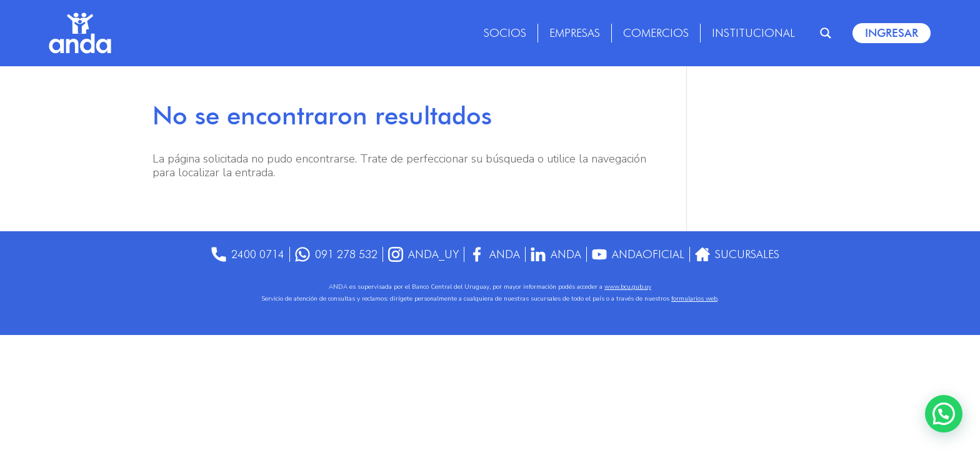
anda (557, 254)
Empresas (575, 33)
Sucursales (739, 254)
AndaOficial (639, 254)
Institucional (753, 33)
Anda (495, 254)
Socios (505, 33)
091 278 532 (335, 254)
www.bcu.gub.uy (628, 287)
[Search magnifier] (826, 33)
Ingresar (892, 33)
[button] (944, 414)
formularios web (694, 299)
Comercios (656, 33)
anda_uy (423, 254)
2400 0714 (246, 254)
